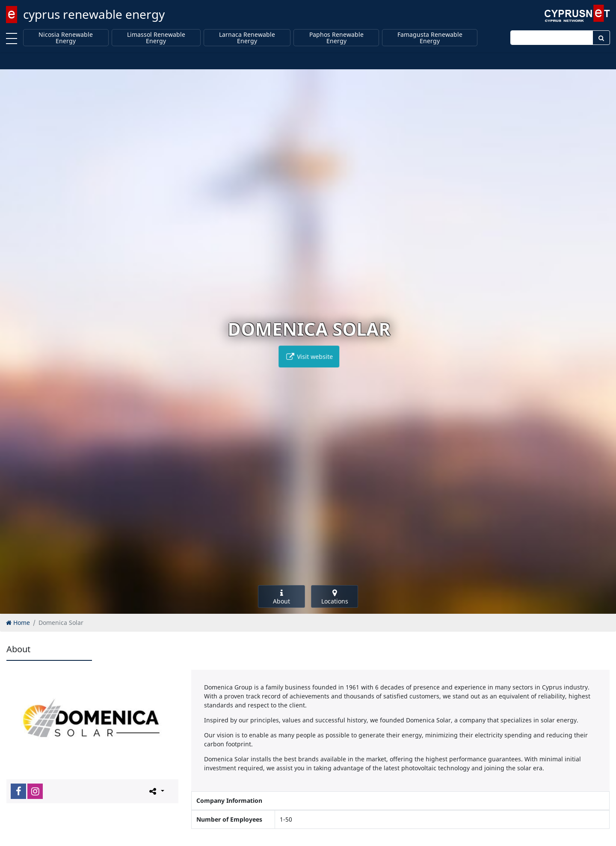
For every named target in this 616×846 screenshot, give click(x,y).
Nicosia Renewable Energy (66, 38)
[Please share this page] (156, 791)
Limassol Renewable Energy (156, 38)
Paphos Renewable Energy (336, 38)
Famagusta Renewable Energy (430, 38)
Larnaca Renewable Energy (247, 38)
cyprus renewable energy (94, 14)
